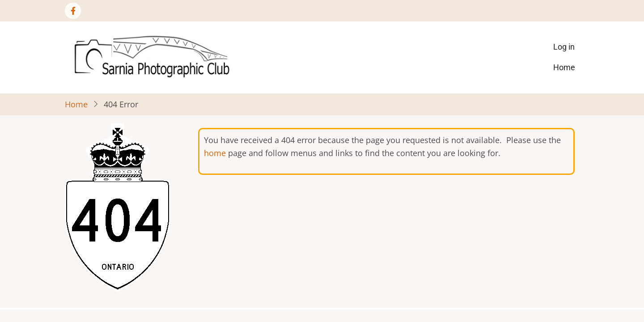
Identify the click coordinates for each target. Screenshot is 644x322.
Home (564, 67)
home (215, 153)
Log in (564, 47)
